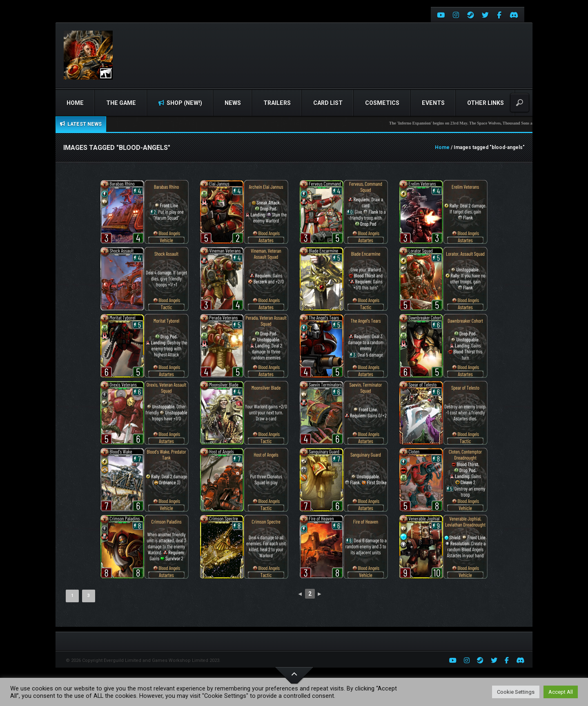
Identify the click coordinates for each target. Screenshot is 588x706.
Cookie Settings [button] (516, 692)
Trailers (277, 103)
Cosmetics (382, 103)
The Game (121, 103)
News (233, 103)
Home (75, 103)
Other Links (486, 103)
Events (433, 103)
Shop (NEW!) (180, 103)
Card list (328, 103)
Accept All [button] (561, 692)
